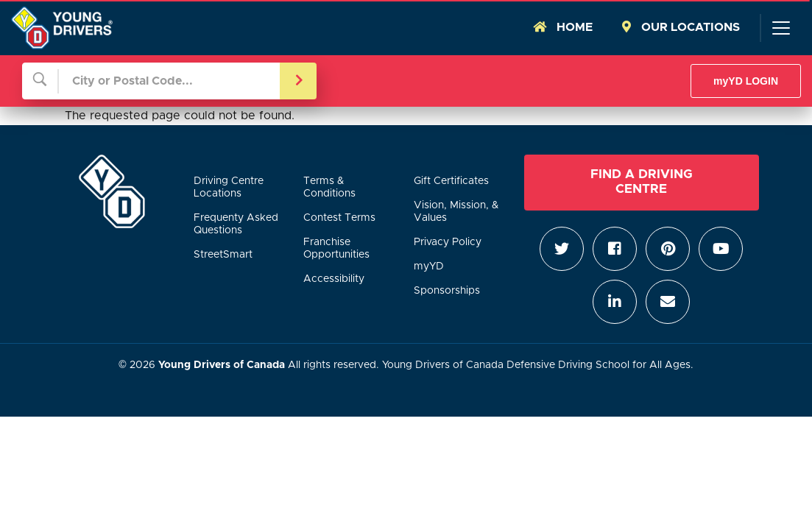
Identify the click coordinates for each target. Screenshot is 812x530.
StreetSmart (223, 255)
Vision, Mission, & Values (456, 212)
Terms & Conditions (329, 187)
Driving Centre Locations (229, 187)
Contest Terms (339, 218)
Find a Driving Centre (642, 181)
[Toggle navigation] (780, 28)
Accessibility (334, 279)
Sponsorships (447, 291)
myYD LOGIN (746, 81)
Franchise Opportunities (336, 248)
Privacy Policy (448, 242)
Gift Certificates (451, 181)
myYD (429, 266)
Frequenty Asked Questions (236, 224)
